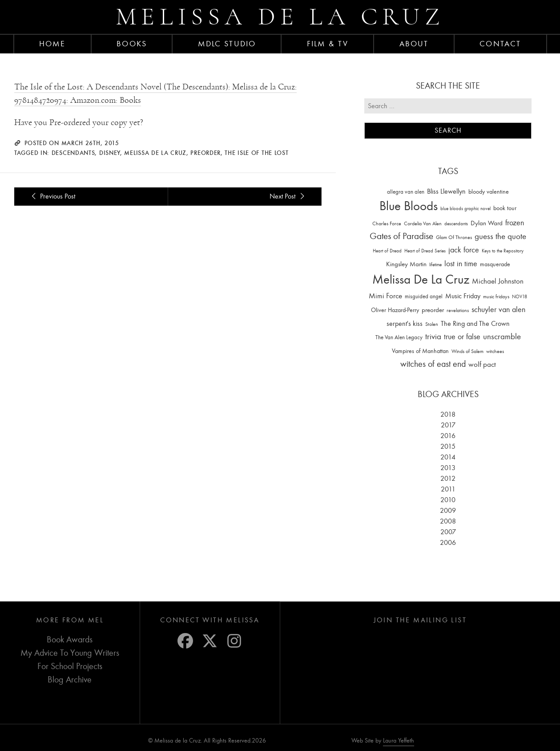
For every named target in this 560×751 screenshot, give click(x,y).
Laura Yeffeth (399, 741)
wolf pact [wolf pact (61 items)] (482, 364)
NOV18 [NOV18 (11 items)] (520, 297)
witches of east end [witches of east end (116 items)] (433, 364)
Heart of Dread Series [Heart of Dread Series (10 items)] (425, 251)
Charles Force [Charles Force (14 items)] (387, 223)
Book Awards (70, 639)
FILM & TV (328, 44)
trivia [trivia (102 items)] (433, 337)
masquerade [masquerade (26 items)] (495, 264)
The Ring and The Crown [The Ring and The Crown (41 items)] (475, 324)
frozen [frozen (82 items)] (515, 223)
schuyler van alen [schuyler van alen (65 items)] (498, 309)
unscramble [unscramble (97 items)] (502, 337)
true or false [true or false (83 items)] (462, 337)
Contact (500, 44)
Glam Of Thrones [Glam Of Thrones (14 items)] (454, 237)
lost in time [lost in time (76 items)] (461, 264)
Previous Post (52, 196)
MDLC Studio (227, 44)
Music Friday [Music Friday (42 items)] (463, 296)
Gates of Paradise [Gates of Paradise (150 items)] (401, 236)
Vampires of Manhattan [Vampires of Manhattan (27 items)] (420, 351)
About (414, 44)
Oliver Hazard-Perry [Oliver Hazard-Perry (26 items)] (395, 310)
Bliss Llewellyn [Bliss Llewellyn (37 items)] (446, 191)
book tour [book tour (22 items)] (505, 208)
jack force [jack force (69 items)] (464, 250)
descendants (73, 153)
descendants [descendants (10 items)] (456, 224)
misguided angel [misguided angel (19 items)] (424, 296)
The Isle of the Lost (256, 153)
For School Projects (70, 666)
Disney (110, 153)
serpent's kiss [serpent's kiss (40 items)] (405, 324)
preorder (205, 153)
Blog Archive (70, 680)
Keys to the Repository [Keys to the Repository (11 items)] (503, 251)
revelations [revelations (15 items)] (458, 310)
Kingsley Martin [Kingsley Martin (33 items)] (406, 264)
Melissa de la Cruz (280, 17)
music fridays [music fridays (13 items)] (496, 296)
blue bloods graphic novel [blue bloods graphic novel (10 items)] (465, 209)
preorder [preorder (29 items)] (433, 310)
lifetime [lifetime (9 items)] (435, 265)
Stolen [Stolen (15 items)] (432, 324)
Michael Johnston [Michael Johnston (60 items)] (498, 281)
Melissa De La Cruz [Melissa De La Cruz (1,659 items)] (421, 279)
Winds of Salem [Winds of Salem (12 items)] (467, 351)
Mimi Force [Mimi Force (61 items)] (385, 296)
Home (52, 44)
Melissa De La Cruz (155, 153)
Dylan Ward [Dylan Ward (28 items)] (487, 223)
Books (132, 44)
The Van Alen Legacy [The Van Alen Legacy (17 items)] (399, 337)
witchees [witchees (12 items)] (495, 351)
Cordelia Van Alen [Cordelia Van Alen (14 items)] (423, 223)
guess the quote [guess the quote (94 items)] (500, 236)
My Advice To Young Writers (70, 653)
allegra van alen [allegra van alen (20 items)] (406, 192)
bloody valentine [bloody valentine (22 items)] (489, 192)
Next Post (288, 196)
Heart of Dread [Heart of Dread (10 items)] (387, 251)
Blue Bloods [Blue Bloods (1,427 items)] (409, 206)
